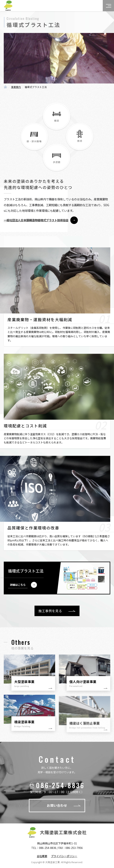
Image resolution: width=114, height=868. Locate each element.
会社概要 (42, 856)
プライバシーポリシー (64, 856)
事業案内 (16, 87)
